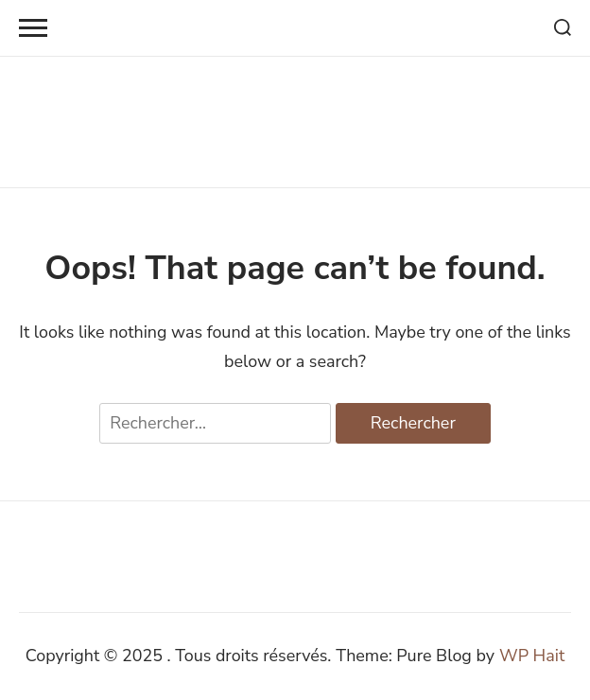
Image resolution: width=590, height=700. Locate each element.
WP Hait (532, 656)
